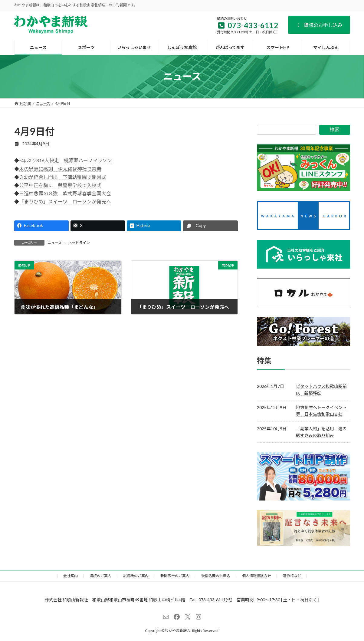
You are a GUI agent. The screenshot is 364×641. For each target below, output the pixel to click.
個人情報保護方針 (257, 576)
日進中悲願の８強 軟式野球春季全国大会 (65, 193)
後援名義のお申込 (216, 576)
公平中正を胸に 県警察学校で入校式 (60, 185)
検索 (335, 129)
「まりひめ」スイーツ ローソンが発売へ (65, 202)
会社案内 (71, 576)
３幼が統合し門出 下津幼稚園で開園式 (63, 177)
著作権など (292, 576)
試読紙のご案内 (136, 576)
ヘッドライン (79, 243)
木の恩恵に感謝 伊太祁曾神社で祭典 (60, 169)
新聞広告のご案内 (175, 576)
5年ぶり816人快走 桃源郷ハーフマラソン (66, 160)
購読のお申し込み (319, 25)
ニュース (55, 243)
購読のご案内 (100, 576)
